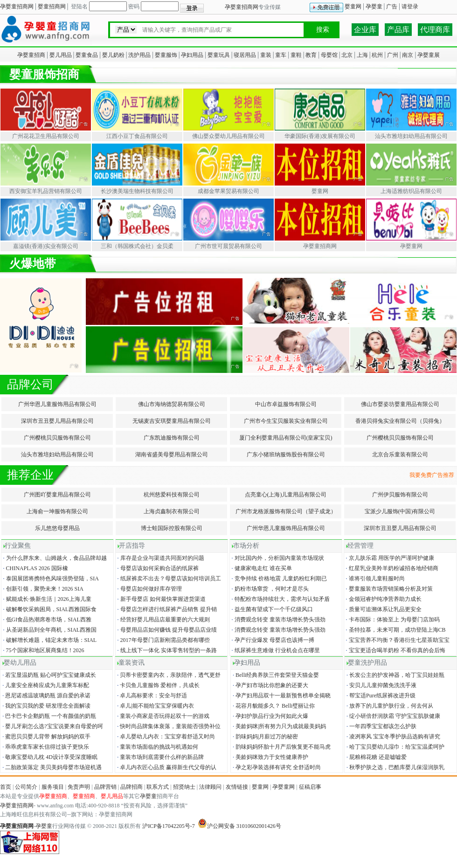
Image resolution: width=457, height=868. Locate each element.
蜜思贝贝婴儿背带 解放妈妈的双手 (46, 737)
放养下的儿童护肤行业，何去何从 (389, 706)
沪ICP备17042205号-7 (169, 826)
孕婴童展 (429, 55)
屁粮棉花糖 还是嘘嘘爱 (376, 757)
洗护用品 (139, 55)
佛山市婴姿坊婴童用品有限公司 (400, 404)
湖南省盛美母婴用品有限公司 (172, 455)
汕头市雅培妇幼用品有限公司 (57, 455)
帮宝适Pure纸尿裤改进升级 (380, 696)
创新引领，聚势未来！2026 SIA (43, 589)
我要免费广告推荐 (433, 475)
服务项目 (53, 787)
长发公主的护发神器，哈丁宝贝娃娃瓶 (395, 675)
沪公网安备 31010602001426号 (239, 826)
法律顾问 (210, 787)
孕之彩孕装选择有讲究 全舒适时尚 (276, 767)
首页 (6, 787)
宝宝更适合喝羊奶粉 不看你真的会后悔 (395, 650)
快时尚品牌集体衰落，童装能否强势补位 (168, 726)
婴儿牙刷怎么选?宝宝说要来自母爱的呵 (52, 726)
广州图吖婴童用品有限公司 (57, 495)
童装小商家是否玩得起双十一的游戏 (163, 716)
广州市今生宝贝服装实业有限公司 (286, 421)
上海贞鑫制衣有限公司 (172, 511)
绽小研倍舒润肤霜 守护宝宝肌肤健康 (393, 716)
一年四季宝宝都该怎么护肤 (381, 726)
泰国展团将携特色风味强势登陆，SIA (50, 579)
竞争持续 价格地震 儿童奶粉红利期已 (279, 579)
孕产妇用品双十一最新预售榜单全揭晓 (281, 696)
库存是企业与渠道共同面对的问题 (160, 558)
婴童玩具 (219, 55)
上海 (362, 55)
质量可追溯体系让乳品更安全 (383, 609)
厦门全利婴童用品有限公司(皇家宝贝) (286, 438)
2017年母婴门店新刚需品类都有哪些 (163, 640)
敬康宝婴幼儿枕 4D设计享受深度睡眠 (49, 757)
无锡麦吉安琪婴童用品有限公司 (172, 421)
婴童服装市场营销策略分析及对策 (389, 589)
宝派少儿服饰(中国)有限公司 (400, 511)
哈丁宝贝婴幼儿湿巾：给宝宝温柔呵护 (395, 747)
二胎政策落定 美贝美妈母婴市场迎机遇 (51, 767)
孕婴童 (374, 7)
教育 (311, 55)
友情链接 (237, 787)
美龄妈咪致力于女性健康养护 (270, 757)
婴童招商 (84, 796)
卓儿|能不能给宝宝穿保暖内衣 (155, 706)
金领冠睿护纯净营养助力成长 (383, 599)
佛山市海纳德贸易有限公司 (172, 404)
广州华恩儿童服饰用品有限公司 (57, 404)
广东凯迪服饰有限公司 (172, 438)
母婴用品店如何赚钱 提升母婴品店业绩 (166, 630)
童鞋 (296, 55)
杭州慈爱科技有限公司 (172, 495)
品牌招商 (132, 787)
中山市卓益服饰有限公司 (286, 404)
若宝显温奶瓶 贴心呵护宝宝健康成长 (48, 675)
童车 (281, 55)
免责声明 (79, 787)
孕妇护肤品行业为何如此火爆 (270, 716)
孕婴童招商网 (17, 7)
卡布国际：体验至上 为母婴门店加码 (392, 620)
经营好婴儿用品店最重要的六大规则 (163, 620)
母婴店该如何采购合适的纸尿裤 (157, 568)
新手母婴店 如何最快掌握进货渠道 (161, 599)
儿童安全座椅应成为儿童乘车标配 (45, 685)
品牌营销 (105, 787)
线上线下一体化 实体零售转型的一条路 (166, 650)
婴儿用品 (61, 55)
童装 (266, 55)
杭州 (377, 55)
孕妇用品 (192, 55)
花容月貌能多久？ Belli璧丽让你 (273, 706)
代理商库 (435, 30)
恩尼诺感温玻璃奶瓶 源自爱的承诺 (46, 696)
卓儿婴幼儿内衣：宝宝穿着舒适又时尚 (165, 737)
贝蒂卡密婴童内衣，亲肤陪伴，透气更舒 (168, 675)
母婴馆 (329, 55)
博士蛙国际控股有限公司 (172, 528)
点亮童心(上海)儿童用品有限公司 (286, 495)
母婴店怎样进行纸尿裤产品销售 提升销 (166, 609)
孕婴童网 (284, 787)
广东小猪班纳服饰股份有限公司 (286, 455)
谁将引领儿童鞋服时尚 (375, 579)
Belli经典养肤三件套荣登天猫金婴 (275, 675)
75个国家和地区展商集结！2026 (43, 650)
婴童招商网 (52, 7)
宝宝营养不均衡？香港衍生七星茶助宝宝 (397, 640)
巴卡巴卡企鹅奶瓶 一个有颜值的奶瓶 (48, 716)
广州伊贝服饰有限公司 (400, 495)
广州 (393, 55)
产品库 (398, 30)
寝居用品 (245, 55)
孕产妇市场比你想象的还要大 (270, 685)
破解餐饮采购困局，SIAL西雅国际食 (49, 609)
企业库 (365, 30)
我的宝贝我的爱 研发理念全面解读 (46, 706)
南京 (408, 55)
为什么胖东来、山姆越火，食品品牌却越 (54, 558)
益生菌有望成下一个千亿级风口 (272, 609)
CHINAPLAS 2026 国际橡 (35, 568)
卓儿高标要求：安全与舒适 (151, 696)
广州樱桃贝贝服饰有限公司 (57, 438)
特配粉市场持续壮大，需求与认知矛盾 (280, 599)
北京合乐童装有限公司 (400, 455)
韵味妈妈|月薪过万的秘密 (265, 737)
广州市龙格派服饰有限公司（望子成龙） (286, 511)
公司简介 (26, 787)
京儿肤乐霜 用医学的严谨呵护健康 (389, 558)
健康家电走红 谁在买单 (261, 568)
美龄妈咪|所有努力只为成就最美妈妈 (279, 726)
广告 (392, 7)
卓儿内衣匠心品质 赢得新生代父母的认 (166, 767)
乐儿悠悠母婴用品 (57, 528)
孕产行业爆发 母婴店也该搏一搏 (272, 640)
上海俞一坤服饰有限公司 (57, 511)
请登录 (410, 7)
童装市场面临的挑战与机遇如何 (157, 747)
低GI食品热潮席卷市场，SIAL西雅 (47, 620)
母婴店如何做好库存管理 (149, 589)
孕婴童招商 (31, 55)
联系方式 (158, 787)
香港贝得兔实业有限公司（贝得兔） (400, 421)
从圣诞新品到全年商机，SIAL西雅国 (49, 630)
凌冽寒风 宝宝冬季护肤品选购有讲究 (393, 737)
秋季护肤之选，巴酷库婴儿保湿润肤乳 (395, 767)
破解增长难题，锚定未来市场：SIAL (49, 640)
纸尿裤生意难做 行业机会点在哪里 (275, 650)
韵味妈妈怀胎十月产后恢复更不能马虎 (281, 747)
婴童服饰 (166, 55)
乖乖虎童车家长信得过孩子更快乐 (45, 747)
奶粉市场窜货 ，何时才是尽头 (270, 589)
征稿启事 (310, 787)
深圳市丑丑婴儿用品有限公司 (57, 421)
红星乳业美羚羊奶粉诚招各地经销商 (391, 568)
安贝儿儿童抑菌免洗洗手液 (381, 685)
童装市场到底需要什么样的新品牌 (160, 757)
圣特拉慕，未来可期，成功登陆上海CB (395, 630)
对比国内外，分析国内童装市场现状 (277, 558)
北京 (347, 55)
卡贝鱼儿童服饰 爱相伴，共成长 (158, 685)
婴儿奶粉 (113, 55)
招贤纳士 (184, 787)
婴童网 (353, 7)
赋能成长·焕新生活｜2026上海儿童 (47, 599)
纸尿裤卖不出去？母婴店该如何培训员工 (169, 579)
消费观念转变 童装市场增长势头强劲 (278, 620)
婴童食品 (87, 55)
